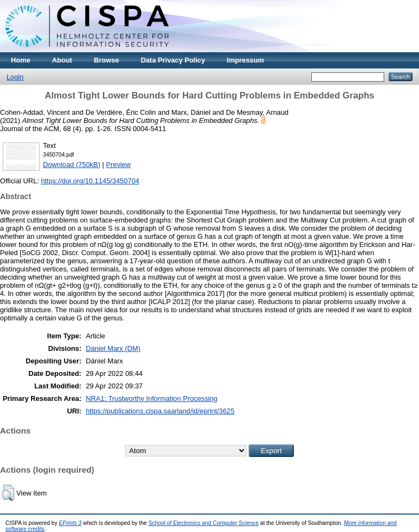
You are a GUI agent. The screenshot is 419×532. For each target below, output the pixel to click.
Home (21, 60)
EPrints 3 (70, 523)
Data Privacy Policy (173, 60)
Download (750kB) (72, 165)
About (62, 60)
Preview (119, 165)
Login (15, 77)
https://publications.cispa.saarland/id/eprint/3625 (160, 411)
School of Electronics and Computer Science (204, 523)
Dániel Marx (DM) (113, 348)
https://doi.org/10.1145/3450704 (90, 181)
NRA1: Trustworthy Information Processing (152, 398)
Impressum (245, 60)
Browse (107, 60)
